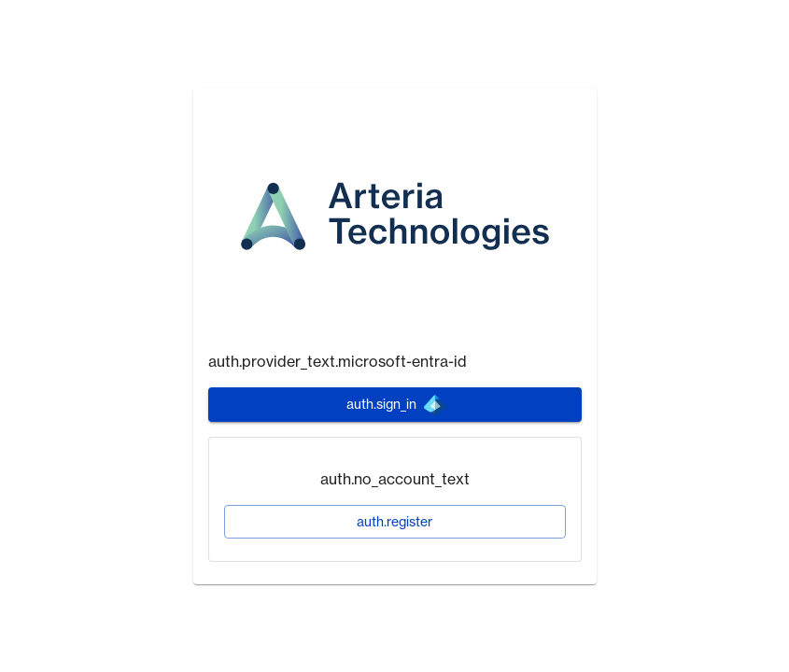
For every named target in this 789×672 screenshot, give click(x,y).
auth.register (394, 521)
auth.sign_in (396, 405)
